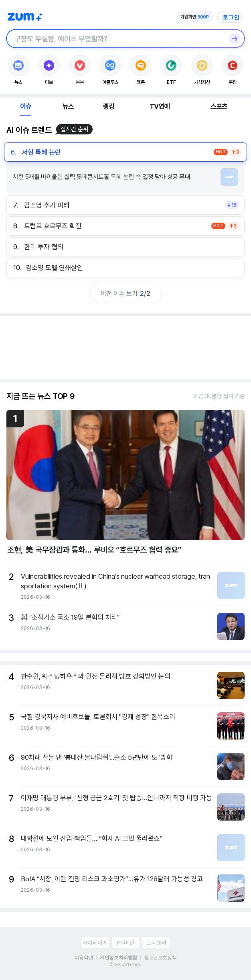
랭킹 (109, 106)
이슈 (26, 106)
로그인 (231, 17)
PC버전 (125, 942)
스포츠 (219, 106)
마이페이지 (95, 942)
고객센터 (156, 942)
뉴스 (68, 106)
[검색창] (115, 39)
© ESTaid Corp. (125, 965)
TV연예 (160, 106)
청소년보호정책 (160, 958)
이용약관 (84, 958)
